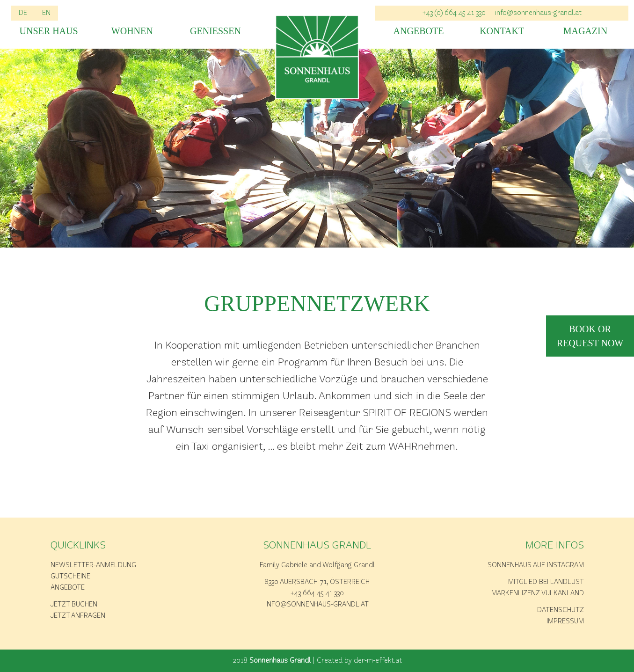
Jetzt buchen (74, 605)
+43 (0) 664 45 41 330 (454, 13)
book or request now (590, 336)
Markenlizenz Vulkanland (538, 593)
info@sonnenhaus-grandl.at (538, 13)
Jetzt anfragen (78, 616)
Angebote (419, 31)
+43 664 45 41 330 (317, 593)
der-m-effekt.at (378, 661)
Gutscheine (70, 577)
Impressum (565, 621)
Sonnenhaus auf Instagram (536, 565)
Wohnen (132, 31)
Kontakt (502, 31)
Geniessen (215, 31)
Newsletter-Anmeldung (93, 565)
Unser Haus (49, 31)
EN (46, 13)
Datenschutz (561, 610)
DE (23, 13)
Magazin (585, 31)
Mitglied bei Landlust (546, 582)
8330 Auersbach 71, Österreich (317, 582)
